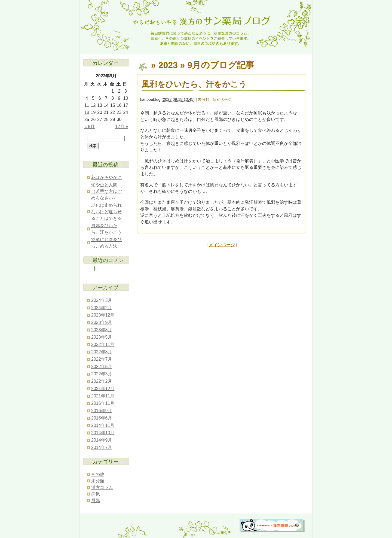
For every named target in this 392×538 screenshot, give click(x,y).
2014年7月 (102, 447)
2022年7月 (102, 359)
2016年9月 (102, 411)
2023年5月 (102, 337)
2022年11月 (103, 344)
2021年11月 (103, 396)
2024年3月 (102, 300)
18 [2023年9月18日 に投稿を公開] (87, 112)
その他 (98, 474)
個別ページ (222, 99)
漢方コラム (102, 487)
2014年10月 (103, 433)
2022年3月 (102, 374)
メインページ (222, 245)
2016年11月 (103, 403)
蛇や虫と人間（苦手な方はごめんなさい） (106, 191)
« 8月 (90, 127)
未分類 (204, 99)
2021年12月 (103, 389)
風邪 (96, 501)
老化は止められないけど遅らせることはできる (106, 212)
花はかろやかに (106, 177)
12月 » (122, 127)
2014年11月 (103, 425)
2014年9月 (102, 440)
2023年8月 (102, 330)
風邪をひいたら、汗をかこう (194, 84)
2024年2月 (102, 308)
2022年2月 (102, 381)
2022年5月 (102, 367)
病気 (96, 494)
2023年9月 (102, 322)
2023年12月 (103, 315)
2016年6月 (102, 418)
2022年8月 (102, 352)
